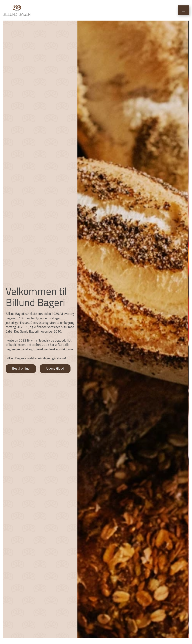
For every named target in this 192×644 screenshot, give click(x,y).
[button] (139, 641)
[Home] (17, 10)
